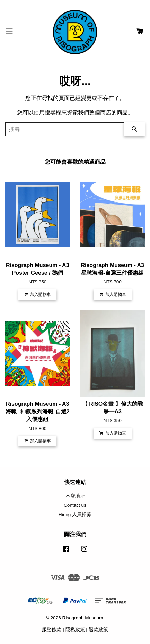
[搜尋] (65, 129)
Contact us (75, 505)
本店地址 (75, 496)
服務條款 (52, 630)
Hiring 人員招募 (75, 514)
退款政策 (98, 630)
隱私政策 (75, 630)
